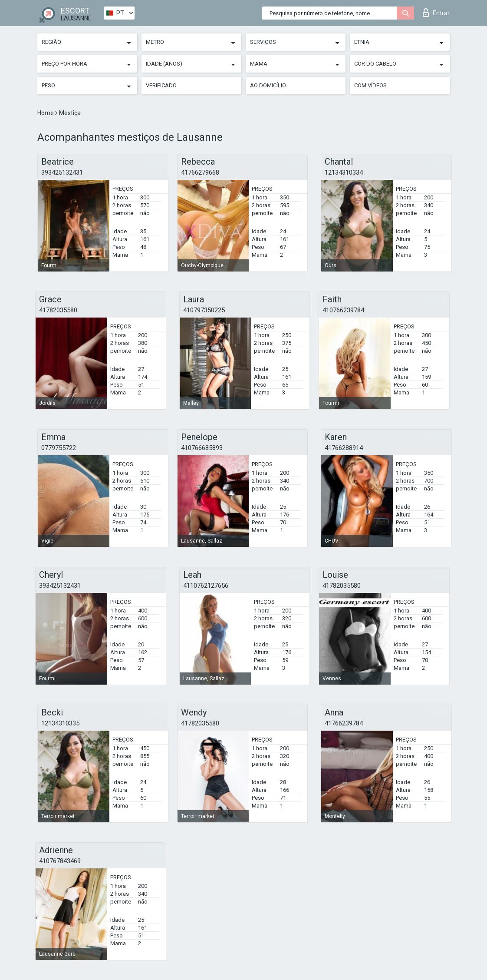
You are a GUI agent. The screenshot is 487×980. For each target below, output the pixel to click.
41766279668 (200, 172)
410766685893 (202, 448)
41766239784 (344, 723)
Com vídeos (370, 85)
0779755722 (59, 448)
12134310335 (60, 723)
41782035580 (58, 310)
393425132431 (62, 172)
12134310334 (344, 172)
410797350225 (204, 310)
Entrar (436, 13)
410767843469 (60, 861)
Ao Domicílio (268, 85)
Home (46, 113)
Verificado (161, 85)
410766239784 (343, 310)
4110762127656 (206, 586)
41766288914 (344, 448)
